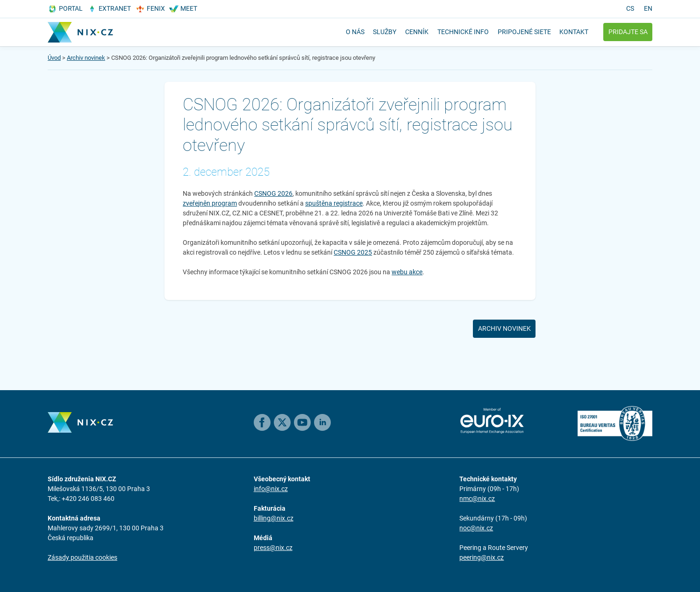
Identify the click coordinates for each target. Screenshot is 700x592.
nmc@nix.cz (477, 499)
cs (630, 8)
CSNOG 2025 (353, 252)
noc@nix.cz (476, 528)
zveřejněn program (210, 203)
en (648, 8)
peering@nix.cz (482, 557)
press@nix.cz (273, 548)
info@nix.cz (271, 489)
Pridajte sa (628, 32)
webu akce (407, 272)
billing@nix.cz (274, 518)
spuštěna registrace (334, 203)
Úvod (54, 58)
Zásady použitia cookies (82, 557)
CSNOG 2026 (273, 193)
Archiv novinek (86, 58)
